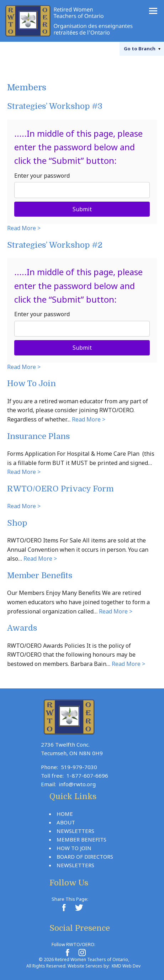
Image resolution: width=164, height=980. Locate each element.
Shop (17, 523)
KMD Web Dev (126, 966)
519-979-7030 (79, 767)
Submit (82, 209)
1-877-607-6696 (87, 776)
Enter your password (42, 176)
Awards (22, 628)
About (66, 822)
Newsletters (75, 831)
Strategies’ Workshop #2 (55, 245)
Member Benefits (40, 575)
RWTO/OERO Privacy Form (60, 489)
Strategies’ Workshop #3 (55, 106)
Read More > (24, 228)
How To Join (31, 383)
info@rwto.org (77, 784)
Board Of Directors (85, 857)
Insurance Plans (38, 436)
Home (65, 814)
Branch (140, 49)
